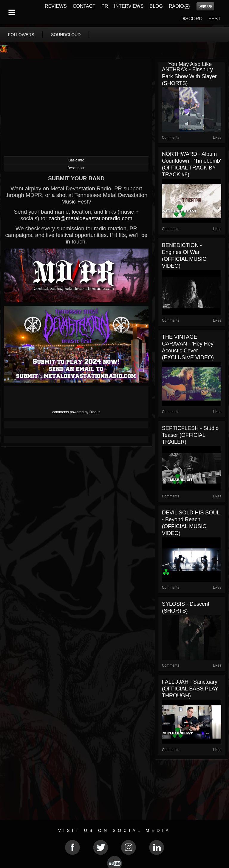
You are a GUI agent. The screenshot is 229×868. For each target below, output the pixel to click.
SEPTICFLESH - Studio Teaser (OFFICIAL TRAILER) (190, 435)
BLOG (156, 6)
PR (105, 6)
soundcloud (66, 35)
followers (21, 35)
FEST (215, 19)
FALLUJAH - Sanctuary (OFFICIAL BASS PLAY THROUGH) (190, 689)
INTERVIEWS (129, 6)
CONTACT (84, 6)
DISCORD (191, 19)
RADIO (176, 6)
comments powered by (76, 412)
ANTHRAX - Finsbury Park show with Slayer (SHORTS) (189, 76)
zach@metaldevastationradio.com (90, 218)
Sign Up (205, 6)
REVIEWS (56, 6)
